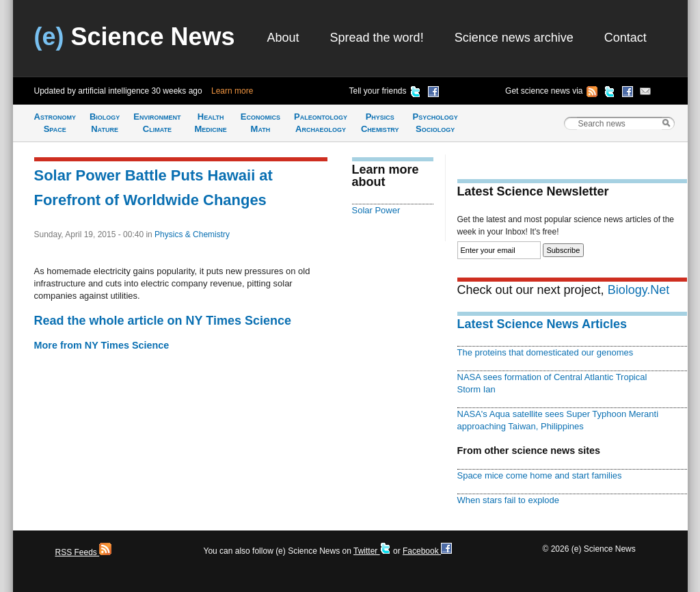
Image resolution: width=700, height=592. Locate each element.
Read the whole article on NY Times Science (163, 321)
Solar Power (376, 210)
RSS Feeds (84, 552)
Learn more (232, 91)
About (283, 38)
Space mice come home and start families (540, 475)
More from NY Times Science (102, 345)
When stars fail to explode (508, 500)
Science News (135, 37)
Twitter (372, 551)
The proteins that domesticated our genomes (546, 352)
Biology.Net (639, 290)
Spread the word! (377, 38)
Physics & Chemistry (192, 234)
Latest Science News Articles (542, 324)
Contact (625, 38)
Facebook (427, 551)
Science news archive (514, 38)
